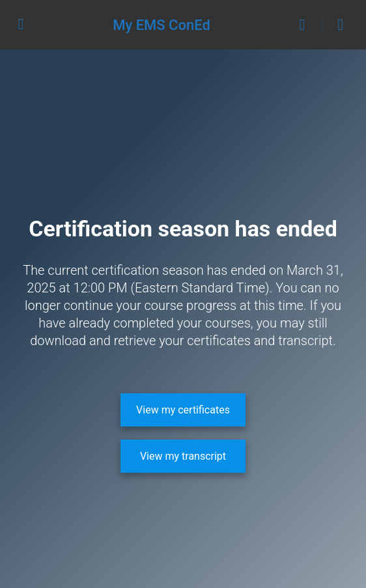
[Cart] (341, 25)
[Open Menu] (21, 23)
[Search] (305, 25)
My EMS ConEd (162, 25)
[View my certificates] (183, 410)
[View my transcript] (183, 456)
